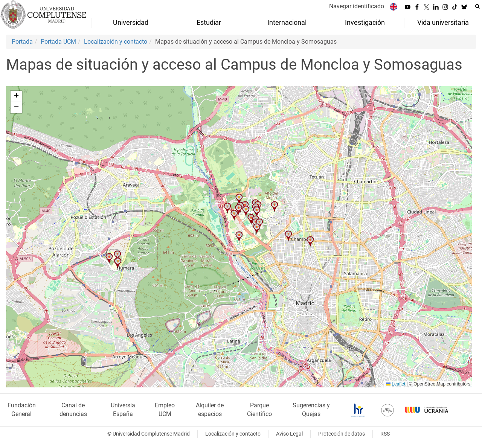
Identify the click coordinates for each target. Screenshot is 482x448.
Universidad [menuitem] (131, 23)
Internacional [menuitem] (287, 23)
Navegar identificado (357, 6)
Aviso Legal (289, 434)
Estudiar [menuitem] (209, 23)
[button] (239, 237)
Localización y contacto (116, 42)
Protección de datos (342, 434)
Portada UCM (58, 42)
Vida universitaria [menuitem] (443, 23)
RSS (385, 434)
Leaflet (396, 384)
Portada (22, 42)
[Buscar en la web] (477, 6)
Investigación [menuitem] (365, 23)
